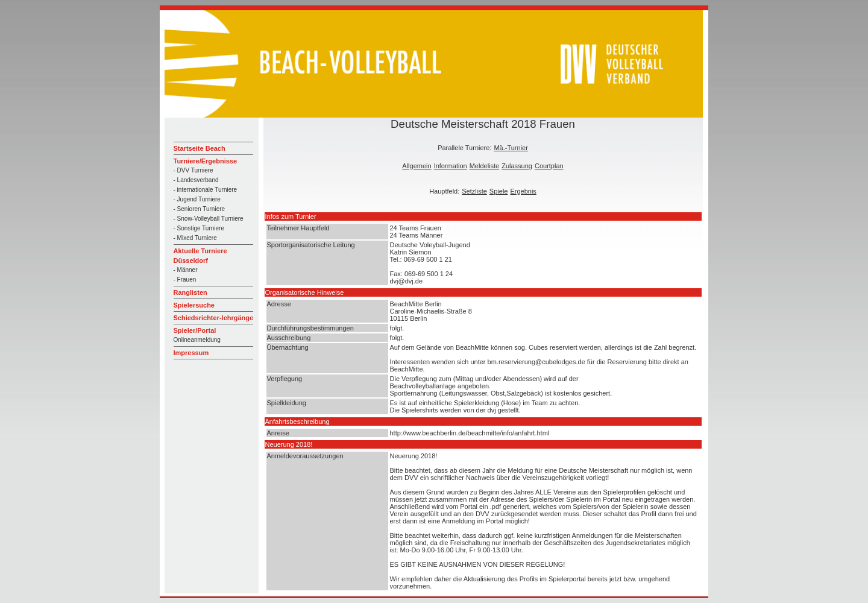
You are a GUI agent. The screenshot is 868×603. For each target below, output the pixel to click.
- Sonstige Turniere (199, 228)
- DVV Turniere (193, 170)
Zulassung (517, 166)
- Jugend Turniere (197, 199)
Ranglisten (190, 292)
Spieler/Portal (195, 330)
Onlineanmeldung (197, 340)
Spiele (499, 191)
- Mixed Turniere (195, 238)
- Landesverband (196, 180)
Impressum (191, 353)
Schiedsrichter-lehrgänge (214, 318)
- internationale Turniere (206, 190)
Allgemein (417, 166)
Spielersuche (194, 305)
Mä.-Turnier (511, 148)
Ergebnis (523, 191)
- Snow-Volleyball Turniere (209, 219)
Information (451, 166)
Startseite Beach (200, 148)
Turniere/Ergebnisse (206, 161)
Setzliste (474, 191)
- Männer (186, 270)
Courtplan (549, 166)
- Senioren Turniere (200, 209)
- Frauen (185, 279)
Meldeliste (485, 166)
